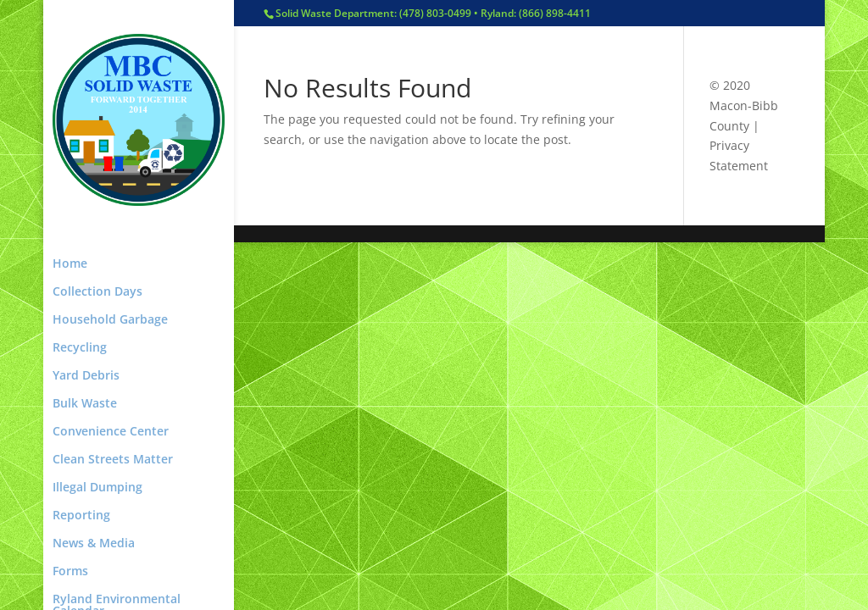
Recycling (80, 348)
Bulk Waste (85, 404)
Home (70, 264)
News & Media (94, 544)
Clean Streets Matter (113, 460)
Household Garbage (110, 320)
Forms (70, 572)
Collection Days (97, 292)
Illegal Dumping (97, 488)
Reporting (81, 516)
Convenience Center (111, 432)
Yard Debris (86, 376)
